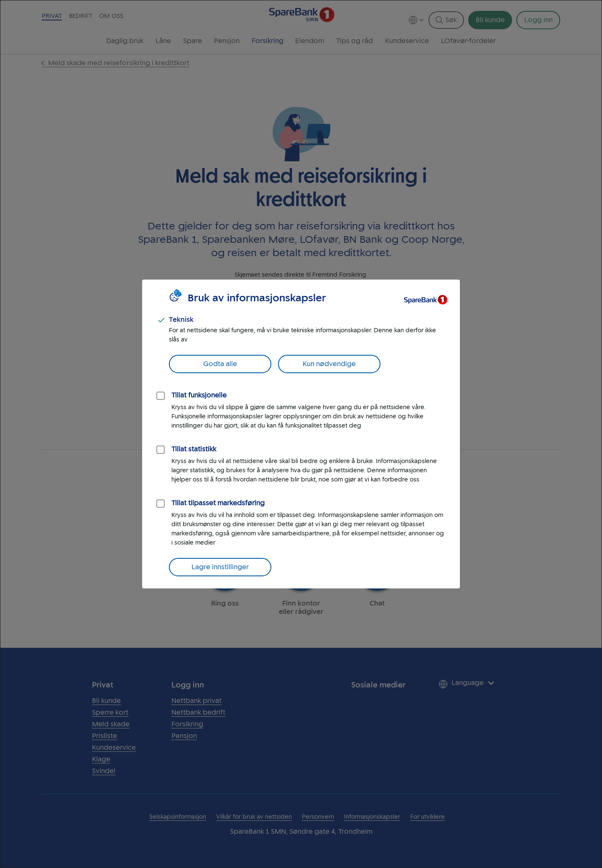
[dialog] (301, 434)
